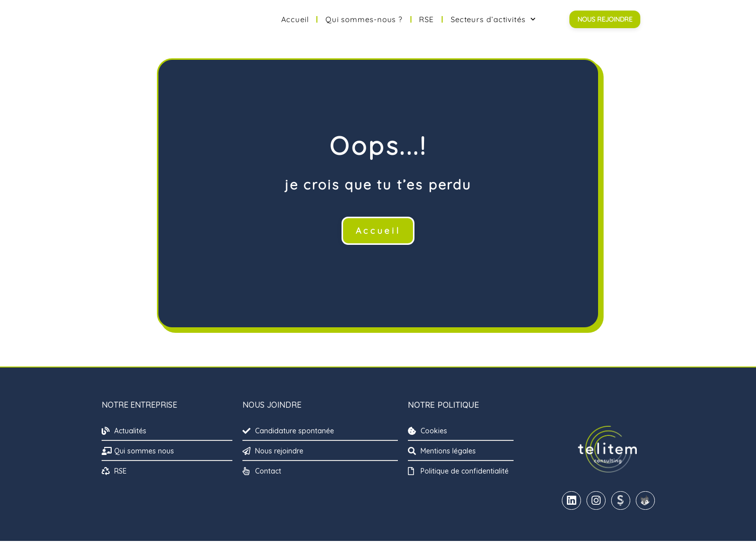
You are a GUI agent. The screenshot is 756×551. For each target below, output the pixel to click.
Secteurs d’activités (493, 24)
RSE (427, 24)
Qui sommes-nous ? (364, 24)
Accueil (295, 24)
